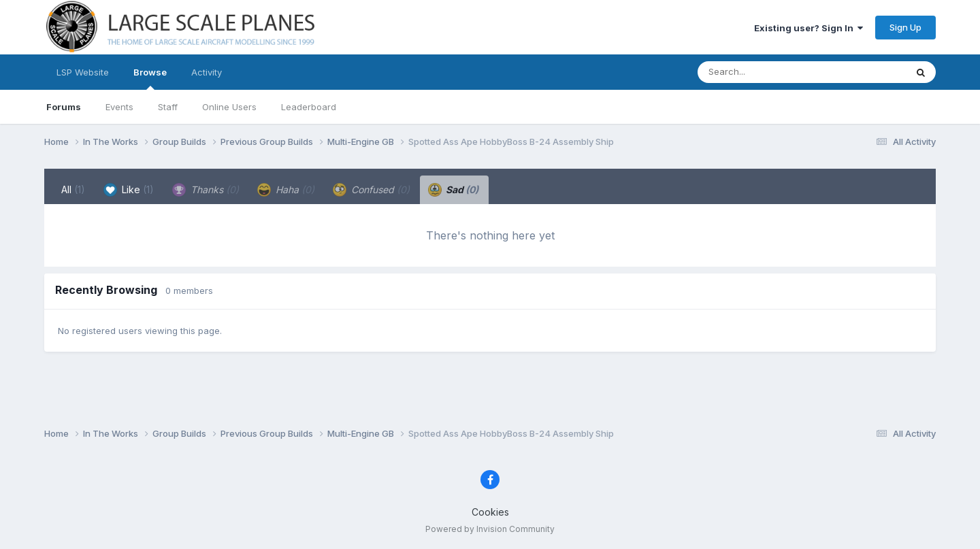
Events (119, 107)
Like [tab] (129, 190)
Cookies (490, 512)
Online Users (229, 107)
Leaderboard (309, 107)
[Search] (765, 72)
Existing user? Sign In (808, 28)
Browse (150, 78)
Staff (168, 107)
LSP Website (83, 72)
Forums (64, 107)
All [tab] (73, 189)
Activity (207, 72)
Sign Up (905, 27)
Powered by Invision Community (490, 529)
